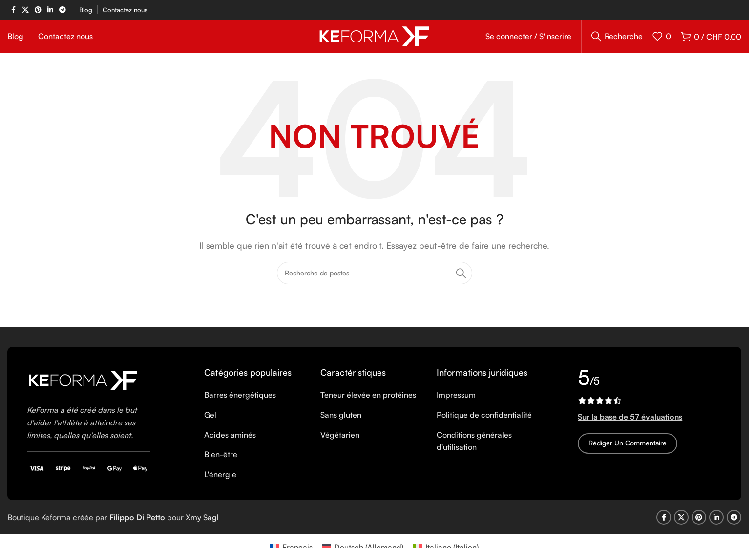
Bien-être (221, 464)
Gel (210, 425)
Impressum (456, 405)
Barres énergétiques (240, 405)
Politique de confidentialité (484, 425)
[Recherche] (617, 42)
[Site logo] (374, 41)
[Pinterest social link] (38, 10)
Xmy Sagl (202, 527)
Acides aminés (230, 445)
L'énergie (220, 485)
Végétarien (340, 445)
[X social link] (25, 10)
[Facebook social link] (13, 10)
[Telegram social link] (63, 10)
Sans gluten (341, 425)
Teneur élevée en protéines (368, 405)
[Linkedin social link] (50, 10)
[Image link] (83, 390)
